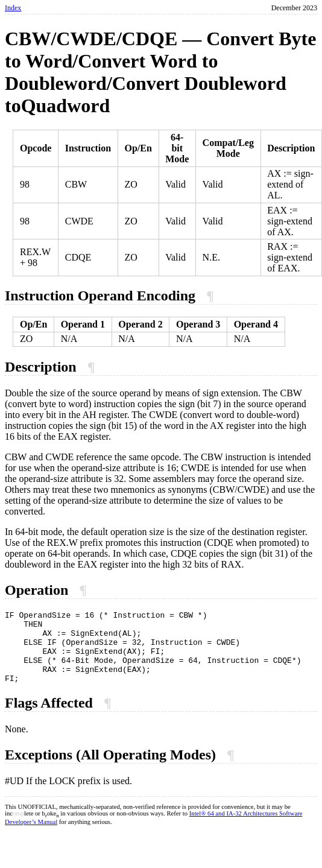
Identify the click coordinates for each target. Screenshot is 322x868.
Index (13, 8)
